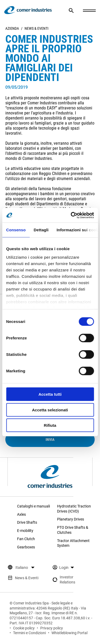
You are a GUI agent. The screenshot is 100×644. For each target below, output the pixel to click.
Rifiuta (50, 425)
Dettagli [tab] (41, 230)
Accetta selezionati (50, 410)
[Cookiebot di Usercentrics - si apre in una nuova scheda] (71, 215)
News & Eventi (37, 28)
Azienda (12, 28)
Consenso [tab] (16, 230)
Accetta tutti (50, 394)
